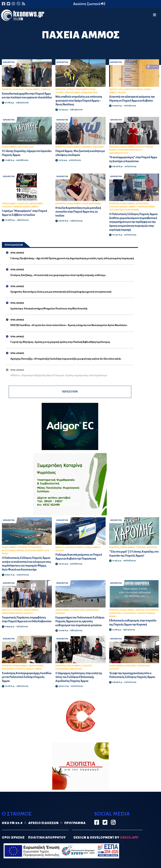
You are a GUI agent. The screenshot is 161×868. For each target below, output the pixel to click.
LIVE (31, 147)
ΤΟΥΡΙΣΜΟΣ (17, 612)
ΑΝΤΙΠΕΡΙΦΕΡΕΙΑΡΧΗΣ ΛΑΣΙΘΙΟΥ (17, 615)
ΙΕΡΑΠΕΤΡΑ (9, 62)
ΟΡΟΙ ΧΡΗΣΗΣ (13, 843)
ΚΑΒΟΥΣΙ (113, 89)
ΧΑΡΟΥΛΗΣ (23, 147)
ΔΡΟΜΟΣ (60, 93)
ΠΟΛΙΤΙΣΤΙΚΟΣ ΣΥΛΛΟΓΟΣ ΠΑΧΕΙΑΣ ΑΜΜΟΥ (22, 674)
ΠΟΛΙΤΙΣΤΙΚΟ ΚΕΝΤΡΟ (34, 552)
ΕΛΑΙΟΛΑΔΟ (19, 89)
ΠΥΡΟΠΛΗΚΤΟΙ (35, 549)
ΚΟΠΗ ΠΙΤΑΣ (131, 671)
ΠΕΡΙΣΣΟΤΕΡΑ (70, 393)
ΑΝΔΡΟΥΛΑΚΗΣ (73, 93)
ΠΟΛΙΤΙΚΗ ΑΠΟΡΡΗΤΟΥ (47, 843)
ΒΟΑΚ (93, 89)
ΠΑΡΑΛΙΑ (140, 612)
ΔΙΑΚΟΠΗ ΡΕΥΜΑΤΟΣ (133, 89)
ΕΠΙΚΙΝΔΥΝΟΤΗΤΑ (89, 93)
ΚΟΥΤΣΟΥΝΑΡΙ (9, 552)
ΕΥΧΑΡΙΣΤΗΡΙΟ (78, 612)
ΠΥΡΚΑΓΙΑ (22, 549)
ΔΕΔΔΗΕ (122, 93)
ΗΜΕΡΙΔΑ (46, 89)
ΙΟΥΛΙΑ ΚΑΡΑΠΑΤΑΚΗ (92, 204)
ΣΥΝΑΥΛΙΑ (141, 549)
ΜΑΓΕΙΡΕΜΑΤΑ (36, 204)
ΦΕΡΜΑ (20, 552)
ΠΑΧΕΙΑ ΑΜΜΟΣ (33, 89)
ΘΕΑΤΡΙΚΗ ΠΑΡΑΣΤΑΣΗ (129, 150)
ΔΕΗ (121, 89)
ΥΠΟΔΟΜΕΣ (98, 147)
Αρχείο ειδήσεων (43, 829)
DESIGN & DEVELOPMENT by (106, 843)
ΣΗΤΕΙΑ (70, 89)
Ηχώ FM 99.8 (12, 829)
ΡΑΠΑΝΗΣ (87, 147)
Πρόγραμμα (75, 829)
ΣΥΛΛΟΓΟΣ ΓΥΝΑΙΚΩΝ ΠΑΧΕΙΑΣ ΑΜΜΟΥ (20, 207)
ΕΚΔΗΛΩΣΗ (23, 204)
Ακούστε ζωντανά (89, 4)
